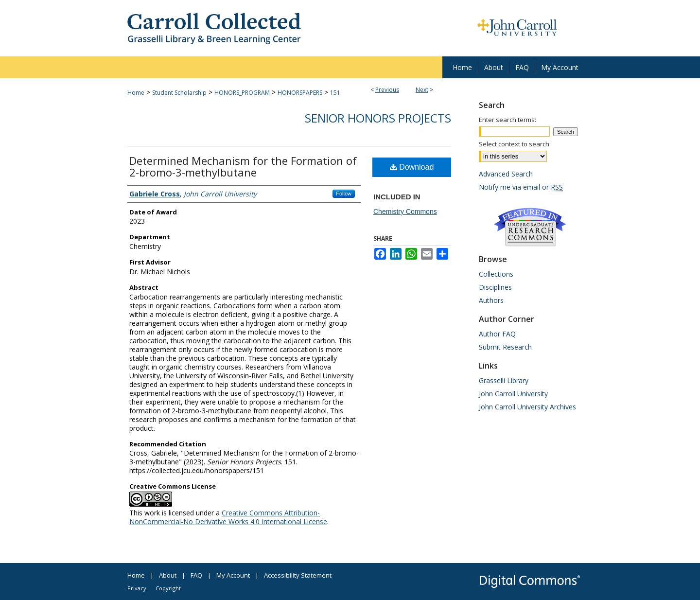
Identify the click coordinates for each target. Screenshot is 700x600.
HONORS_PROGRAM (242, 93)
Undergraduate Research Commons (530, 227)
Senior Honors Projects (378, 118)
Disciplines (495, 287)
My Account (233, 575)
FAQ (196, 575)
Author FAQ (497, 334)
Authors (491, 300)
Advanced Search (506, 174)
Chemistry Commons (405, 212)
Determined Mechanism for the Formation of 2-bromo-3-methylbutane (243, 166)
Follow (344, 194)
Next (422, 90)
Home (136, 93)
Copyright (168, 588)
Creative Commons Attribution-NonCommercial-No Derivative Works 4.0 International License (228, 517)
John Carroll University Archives (527, 407)
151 (335, 93)
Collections (496, 274)
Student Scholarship (179, 93)
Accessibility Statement (298, 575)
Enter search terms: (507, 120)
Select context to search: (515, 144)
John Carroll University (513, 394)
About (168, 575)
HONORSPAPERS (300, 93)
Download (412, 167)
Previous (387, 90)
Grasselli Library (504, 380)
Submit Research (505, 347)
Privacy (137, 588)
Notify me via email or (521, 187)
